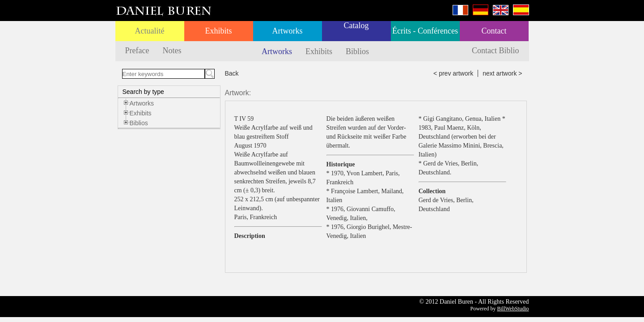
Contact (494, 31)
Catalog (356, 25)
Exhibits (218, 31)
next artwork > (502, 73)
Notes (172, 51)
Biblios (357, 51)
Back (232, 73)
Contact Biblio (496, 51)
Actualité (150, 31)
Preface (137, 51)
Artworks (288, 31)
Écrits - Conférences (425, 31)
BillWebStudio (513, 309)
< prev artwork (453, 73)
